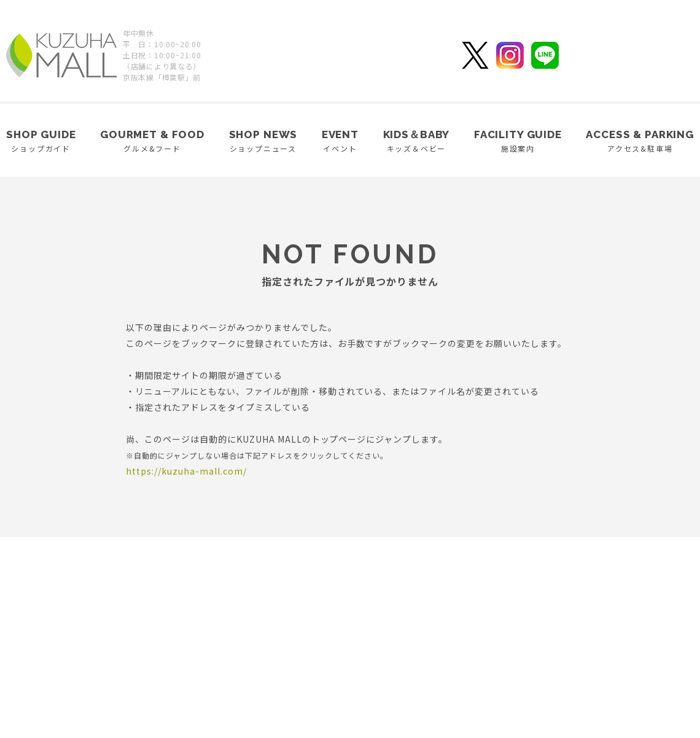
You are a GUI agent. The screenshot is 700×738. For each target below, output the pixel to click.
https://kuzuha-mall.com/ (186, 471)
